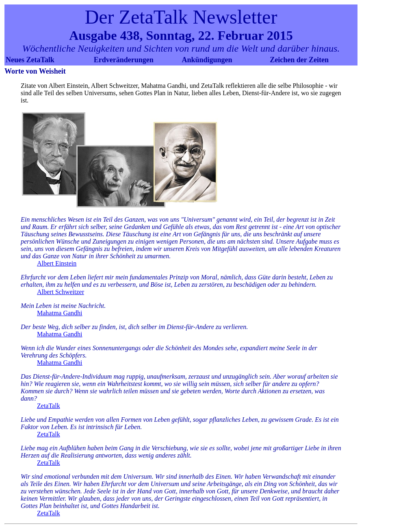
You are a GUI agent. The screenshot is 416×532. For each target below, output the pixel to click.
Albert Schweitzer (61, 292)
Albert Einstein (57, 263)
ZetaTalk (49, 406)
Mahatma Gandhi (60, 313)
